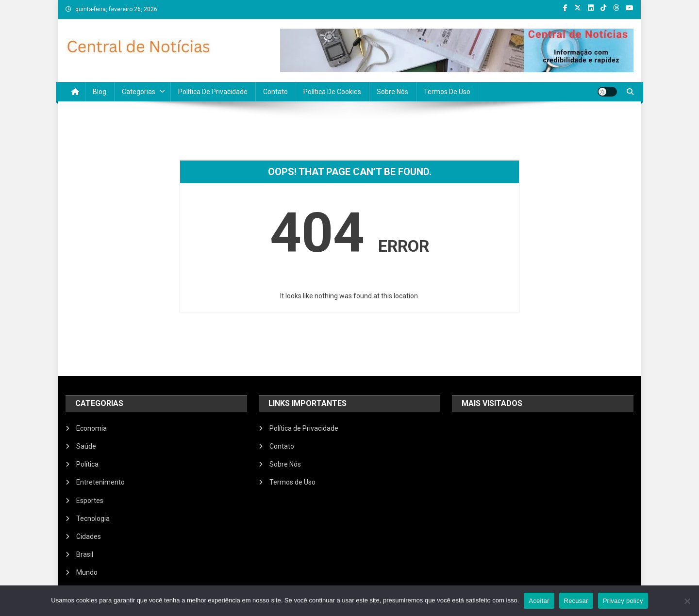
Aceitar (539, 601)
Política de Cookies (332, 92)
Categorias (139, 92)
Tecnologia (93, 519)
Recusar (576, 601)
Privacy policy (623, 601)
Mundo (87, 572)
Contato (275, 92)
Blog (100, 92)
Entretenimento (100, 482)
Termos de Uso (447, 92)
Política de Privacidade (213, 92)
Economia (92, 428)
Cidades (89, 536)
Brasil (85, 554)
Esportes (90, 501)
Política (87, 464)
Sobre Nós (392, 92)
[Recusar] (687, 601)
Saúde (86, 446)
